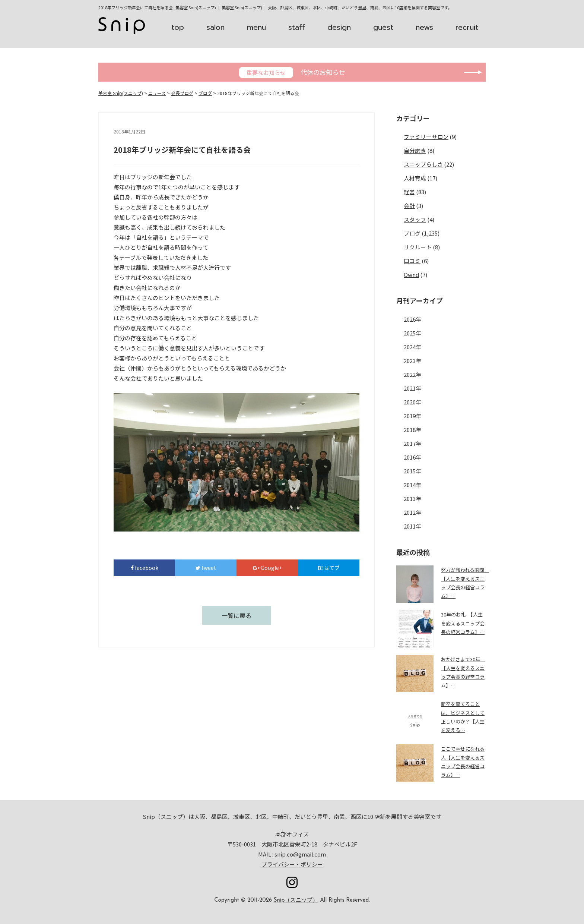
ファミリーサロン (426, 137)
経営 (409, 192)
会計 (409, 206)
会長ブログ (182, 93)
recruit (467, 27)
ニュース (157, 93)
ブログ (205, 93)
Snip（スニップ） (296, 900)
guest (383, 27)
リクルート (418, 247)
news (424, 27)
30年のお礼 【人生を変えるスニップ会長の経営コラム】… (463, 623)
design (339, 27)
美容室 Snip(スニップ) (121, 93)
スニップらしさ (423, 164)
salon (215, 27)
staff (297, 27)
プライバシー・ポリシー (292, 864)
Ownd (411, 275)
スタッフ (415, 219)
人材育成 (415, 178)
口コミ (412, 261)
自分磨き (415, 150)
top (178, 27)
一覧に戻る (237, 615)
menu (256, 27)
